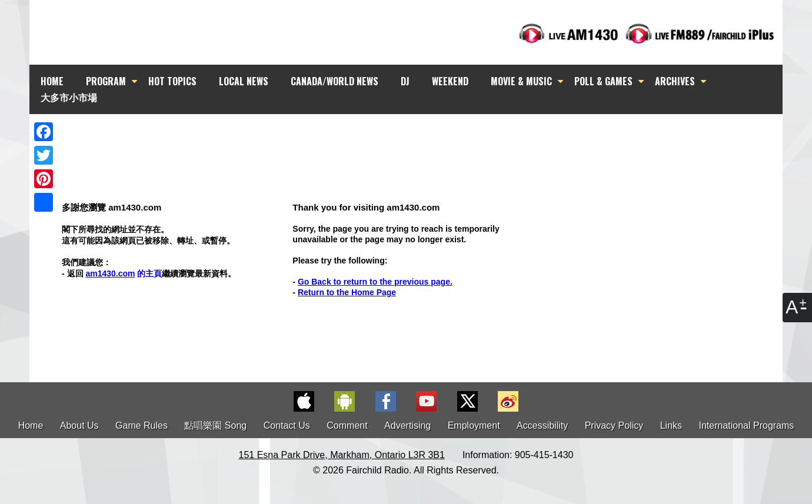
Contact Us (287, 425)
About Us (79, 425)
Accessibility (542, 425)
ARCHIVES (675, 81)
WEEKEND (450, 81)
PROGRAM (106, 81)
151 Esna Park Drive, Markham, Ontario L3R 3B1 (342, 455)
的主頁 (124, 273)
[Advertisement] (417, 135)
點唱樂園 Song (217, 425)
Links (671, 425)
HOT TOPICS (172, 81)
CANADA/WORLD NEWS (335, 81)
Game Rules (142, 425)
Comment (347, 425)
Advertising (407, 425)
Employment (474, 425)
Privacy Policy (614, 425)
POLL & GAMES (603, 81)
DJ (405, 81)
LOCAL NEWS (244, 81)
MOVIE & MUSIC (521, 81)
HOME (52, 81)
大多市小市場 (69, 97)
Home (31, 425)
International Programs (747, 425)
